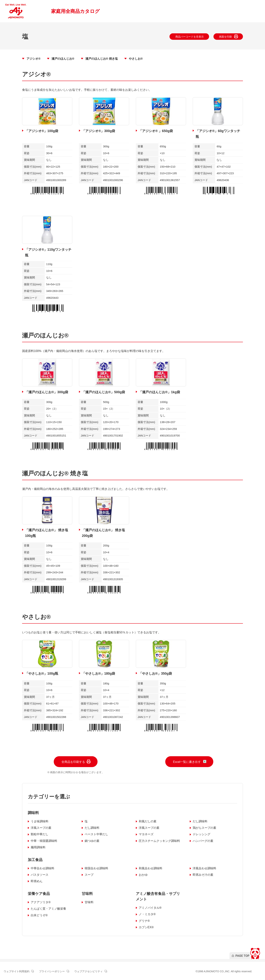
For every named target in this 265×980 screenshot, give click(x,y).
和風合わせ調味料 (151, 868)
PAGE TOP (245, 952)
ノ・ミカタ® (147, 914)
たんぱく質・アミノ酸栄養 (48, 909)
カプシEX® (146, 927)
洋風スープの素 (41, 828)
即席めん (37, 881)
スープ (89, 875)
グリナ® (144, 921)
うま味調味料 (40, 821)
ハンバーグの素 (203, 841)
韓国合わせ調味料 (96, 868)
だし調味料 (200, 821)
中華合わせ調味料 (43, 868)
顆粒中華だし (40, 834)
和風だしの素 (148, 821)
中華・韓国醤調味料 (44, 841)
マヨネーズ (146, 834)
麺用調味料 (38, 847)
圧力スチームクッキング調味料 (159, 841)
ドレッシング (202, 834)
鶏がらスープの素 (204, 828)
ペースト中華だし (96, 834)
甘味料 (89, 902)
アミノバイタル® (150, 908)
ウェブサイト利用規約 (19, 971)
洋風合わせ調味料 (204, 868)
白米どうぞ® (39, 915)
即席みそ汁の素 (203, 875)
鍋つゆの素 (92, 841)
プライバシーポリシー (54, 971)
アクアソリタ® (41, 902)
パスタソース (40, 875)
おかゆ (143, 875)
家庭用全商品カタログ (75, 11)
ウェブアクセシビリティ (91, 971)
